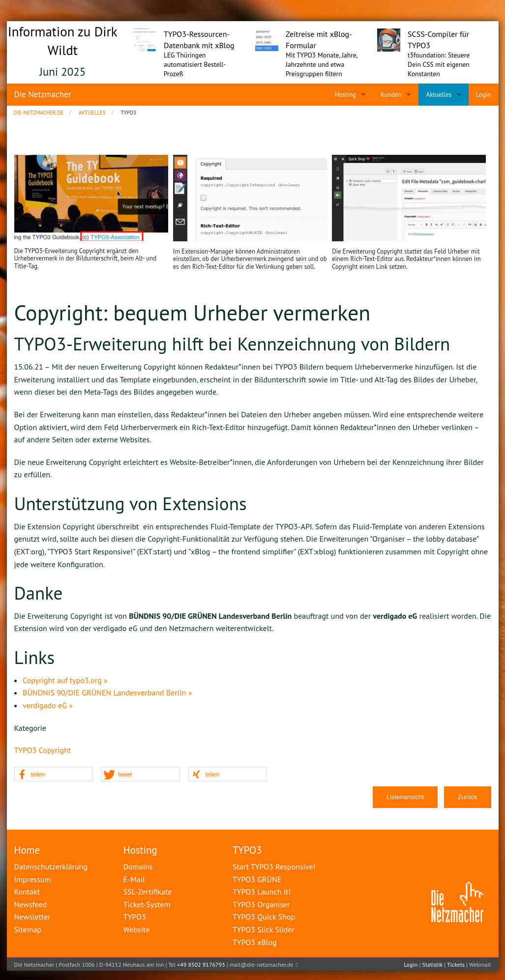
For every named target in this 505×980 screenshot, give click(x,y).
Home (27, 850)
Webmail (480, 965)
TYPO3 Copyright (43, 750)
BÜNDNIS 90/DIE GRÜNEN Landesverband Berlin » (107, 692)
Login (411, 965)
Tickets (456, 965)
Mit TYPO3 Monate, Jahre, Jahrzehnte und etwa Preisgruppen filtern (322, 64)
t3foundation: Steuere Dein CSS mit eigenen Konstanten (439, 64)
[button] (54, 775)
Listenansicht (405, 797)
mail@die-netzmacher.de (262, 965)
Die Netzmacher (43, 94)
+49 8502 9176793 (201, 965)
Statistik (432, 965)
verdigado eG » (48, 705)
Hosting (140, 850)
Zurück (468, 797)
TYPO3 (247, 850)
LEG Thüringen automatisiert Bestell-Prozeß (195, 64)
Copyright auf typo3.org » (65, 680)
